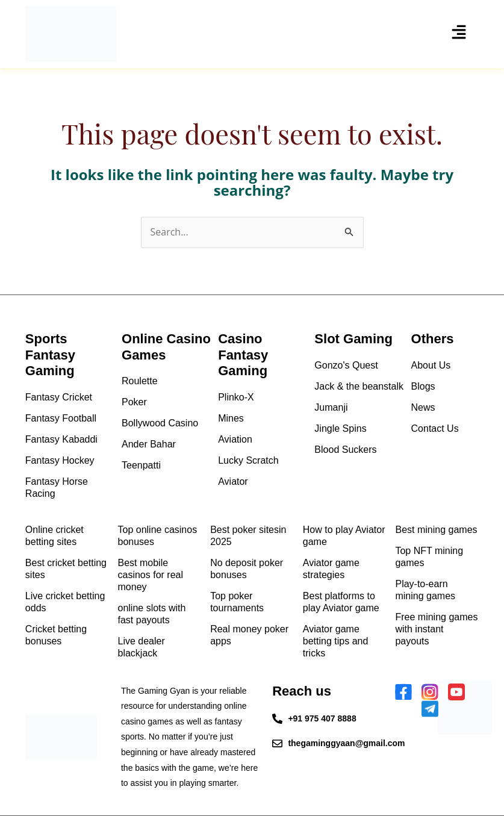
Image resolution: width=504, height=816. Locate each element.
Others (433, 339)
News (423, 407)
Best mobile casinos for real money (151, 575)
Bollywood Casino (160, 423)
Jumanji (331, 407)
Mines (231, 418)
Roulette (140, 381)
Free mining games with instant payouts (436, 629)
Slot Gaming (353, 339)
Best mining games (436, 530)
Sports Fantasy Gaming (50, 355)
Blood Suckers (345, 450)
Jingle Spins (340, 428)
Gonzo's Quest (346, 365)
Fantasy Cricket (59, 397)
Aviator (233, 481)
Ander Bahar (149, 444)
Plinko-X (236, 397)
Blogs (423, 386)
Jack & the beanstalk (359, 386)
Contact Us (435, 428)
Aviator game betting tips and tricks (336, 641)
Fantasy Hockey (60, 460)
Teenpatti (141, 465)
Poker (134, 402)
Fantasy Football (61, 418)
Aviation (235, 439)
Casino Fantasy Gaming (243, 355)
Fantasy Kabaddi (61, 439)
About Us (431, 365)
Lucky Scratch (248, 460)
